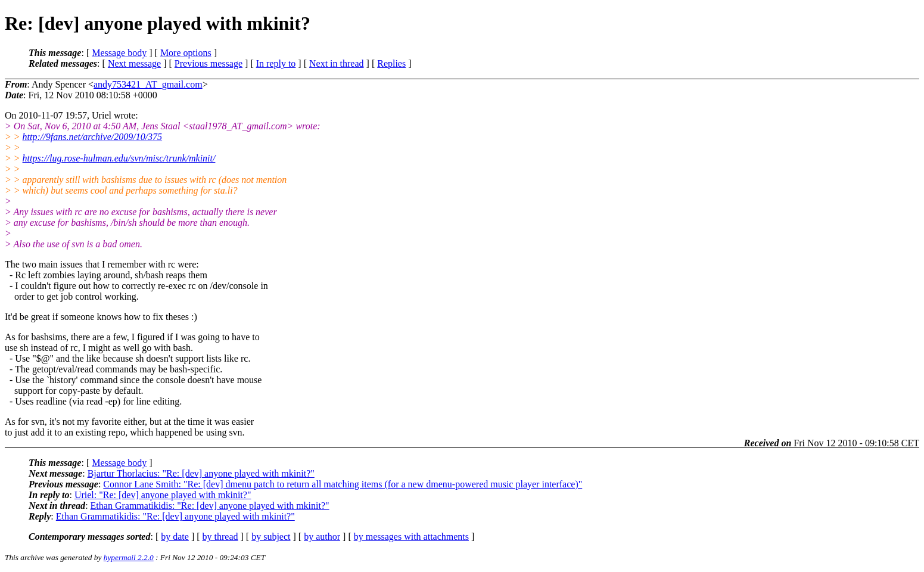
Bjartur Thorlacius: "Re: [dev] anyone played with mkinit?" (201, 473)
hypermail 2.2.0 (129, 557)
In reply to (276, 63)
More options (186, 53)
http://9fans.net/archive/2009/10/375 (93, 137)
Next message (134, 63)
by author (322, 537)
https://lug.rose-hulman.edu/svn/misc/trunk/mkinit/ (119, 158)
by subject (271, 537)
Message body (119, 53)
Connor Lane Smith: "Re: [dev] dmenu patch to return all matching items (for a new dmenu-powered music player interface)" (343, 484)
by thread (220, 537)
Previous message (209, 63)
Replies (391, 63)
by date (175, 537)
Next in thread (337, 63)
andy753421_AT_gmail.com (148, 84)
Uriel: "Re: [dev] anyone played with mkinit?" (163, 495)
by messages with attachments (411, 537)
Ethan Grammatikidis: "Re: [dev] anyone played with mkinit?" (210, 506)
